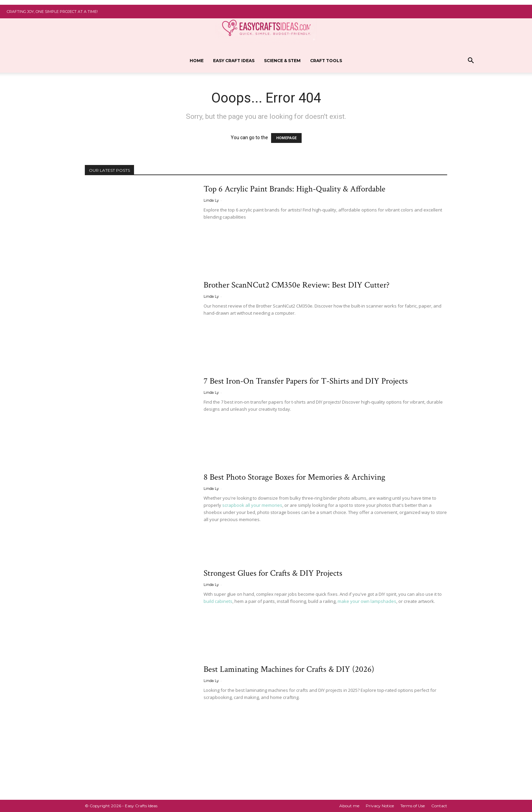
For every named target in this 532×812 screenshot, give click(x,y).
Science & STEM (282, 61)
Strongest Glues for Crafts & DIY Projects (273, 573)
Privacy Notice (380, 806)
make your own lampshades (367, 601)
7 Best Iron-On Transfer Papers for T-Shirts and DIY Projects (306, 381)
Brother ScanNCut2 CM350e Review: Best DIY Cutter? (297, 285)
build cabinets (218, 601)
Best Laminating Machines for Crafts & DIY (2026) (289, 669)
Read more (220, 229)
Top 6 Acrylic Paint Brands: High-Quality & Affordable (294, 189)
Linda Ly (211, 200)
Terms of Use (413, 806)
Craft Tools (326, 61)
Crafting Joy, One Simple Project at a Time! (52, 12)
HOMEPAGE (286, 138)
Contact (439, 806)
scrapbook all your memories (252, 505)
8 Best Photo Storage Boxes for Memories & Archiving (294, 477)
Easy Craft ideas (234, 61)
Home (197, 61)
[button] (471, 61)
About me (349, 806)
